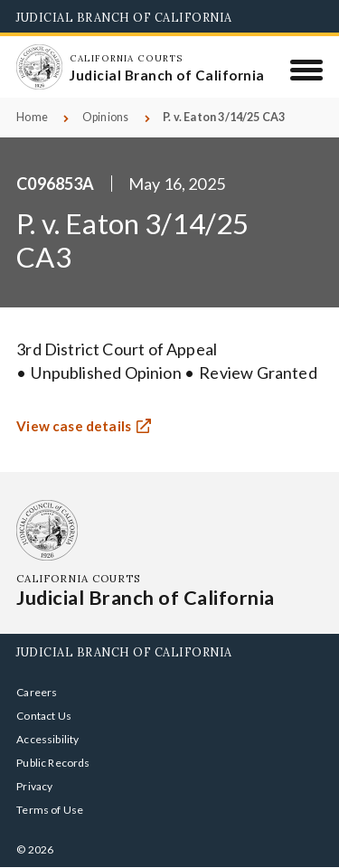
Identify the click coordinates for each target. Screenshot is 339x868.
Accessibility (47, 739)
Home (32, 117)
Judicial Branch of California (124, 17)
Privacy (34, 786)
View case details (74, 428)
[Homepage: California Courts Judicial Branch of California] (39, 67)
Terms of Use (50, 810)
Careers (37, 692)
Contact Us (44, 716)
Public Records (53, 763)
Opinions (105, 117)
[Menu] (307, 70)
